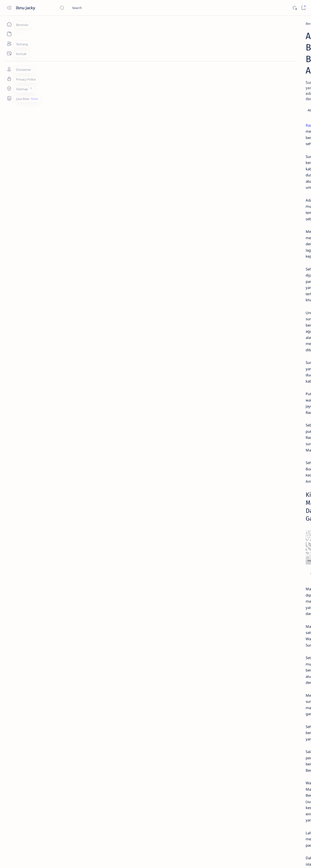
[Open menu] (9, 8)
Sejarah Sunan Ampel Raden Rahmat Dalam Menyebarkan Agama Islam (97, 770)
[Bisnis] (282, 343)
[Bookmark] (303, 8)
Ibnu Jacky (26, 8)
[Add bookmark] (199, 76)
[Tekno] (245, 143)
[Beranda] (9, 24)
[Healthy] (247, 379)
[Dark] (294, 8)
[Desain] (282, 355)
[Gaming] (282, 367)
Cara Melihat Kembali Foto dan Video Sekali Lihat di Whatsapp (266, 187)
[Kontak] (9, 53)
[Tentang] (9, 44)
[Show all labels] (246, 391)
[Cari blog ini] (96, 8)
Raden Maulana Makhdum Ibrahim (63, 92)
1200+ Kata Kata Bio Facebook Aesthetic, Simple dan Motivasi (266, 256)
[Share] (212, 76)
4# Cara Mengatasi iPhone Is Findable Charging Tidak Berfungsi (263, 232)
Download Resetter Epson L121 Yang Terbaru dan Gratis (265, 208)
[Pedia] (52, 24)
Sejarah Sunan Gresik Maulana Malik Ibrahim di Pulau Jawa (85, 784)
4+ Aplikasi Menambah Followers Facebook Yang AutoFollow (268, 152)
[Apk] (244, 199)
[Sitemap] (9, 89)
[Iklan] (282, 379)
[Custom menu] (9, 98)
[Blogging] (247, 355)
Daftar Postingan (243, 407)
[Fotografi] (247, 367)
